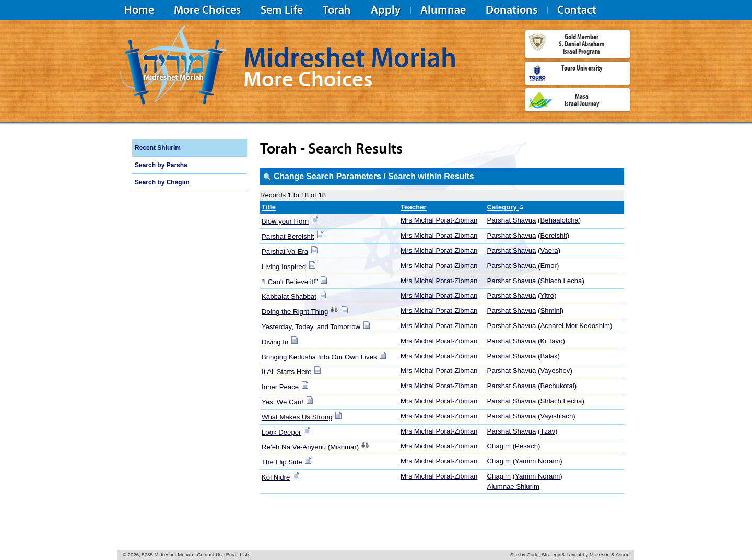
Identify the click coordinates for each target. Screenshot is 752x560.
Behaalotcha (560, 220)
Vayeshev (555, 371)
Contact (577, 10)
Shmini (551, 311)
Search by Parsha (161, 165)
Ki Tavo (552, 341)
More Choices (207, 10)
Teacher (414, 207)
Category (506, 207)
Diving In (275, 342)
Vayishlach (557, 416)
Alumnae (443, 10)
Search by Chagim (162, 182)
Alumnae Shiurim (513, 487)
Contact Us (209, 555)
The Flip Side (282, 462)
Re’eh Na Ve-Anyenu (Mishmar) (310, 447)
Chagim (499, 446)
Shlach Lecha (561, 281)
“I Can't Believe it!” (290, 282)
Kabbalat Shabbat (289, 296)
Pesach (526, 446)
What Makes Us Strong (297, 417)
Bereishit (554, 235)
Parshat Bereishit (288, 236)
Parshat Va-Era (285, 252)
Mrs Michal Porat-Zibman (439, 220)
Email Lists (238, 555)
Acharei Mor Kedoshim (575, 326)
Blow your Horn (285, 221)
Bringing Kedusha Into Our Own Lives (319, 357)
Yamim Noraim (537, 461)
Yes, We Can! (283, 402)
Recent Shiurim (158, 148)
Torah (337, 10)
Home (139, 10)
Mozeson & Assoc (609, 555)
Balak (549, 356)
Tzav (548, 431)
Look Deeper (281, 432)
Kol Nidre (276, 477)
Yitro (548, 295)
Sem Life (282, 10)
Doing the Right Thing (295, 312)
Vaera (549, 250)
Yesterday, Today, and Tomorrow (311, 327)
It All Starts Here (286, 372)
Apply (386, 10)
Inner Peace (280, 387)
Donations (512, 10)
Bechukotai (557, 386)
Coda (533, 555)
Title (269, 207)
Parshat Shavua (512, 220)
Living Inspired (284, 267)
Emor (549, 266)
